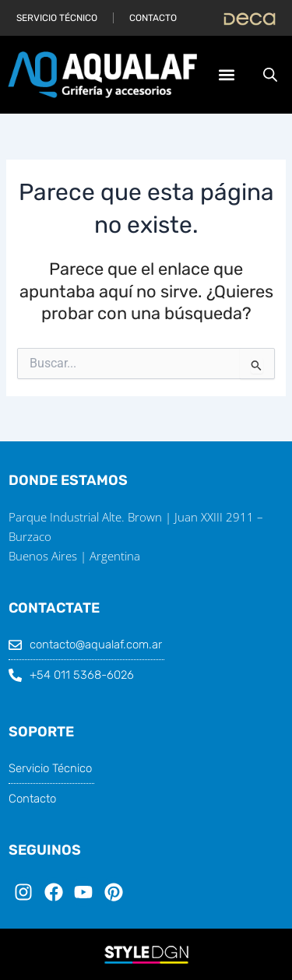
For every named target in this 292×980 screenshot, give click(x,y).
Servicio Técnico (57, 18)
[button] (226, 75)
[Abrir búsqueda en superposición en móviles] (270, 75)
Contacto (153, 18)
